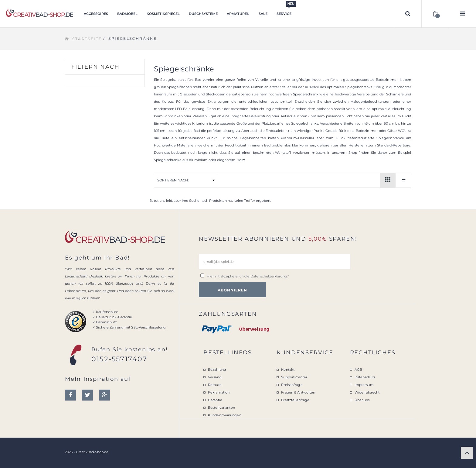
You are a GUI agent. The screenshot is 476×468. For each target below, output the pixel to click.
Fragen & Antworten (298, 392)
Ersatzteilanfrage (295, 400)
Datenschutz (365, 377)
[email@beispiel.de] (275, 262)
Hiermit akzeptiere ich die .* (248, 276)
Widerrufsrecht (367, 392)
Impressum (364, 385)
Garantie (215, 400)
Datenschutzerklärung (269, 276)
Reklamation (219, 392)
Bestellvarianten (221, 408)
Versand (215, 377)
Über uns (362, 400)
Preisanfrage (292, 385)
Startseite (87, 39)
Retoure (215, 385)
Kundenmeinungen (225, 415)
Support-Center (294, 377)
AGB (358, 370)
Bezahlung (217, 370)
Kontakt (288, 370)
